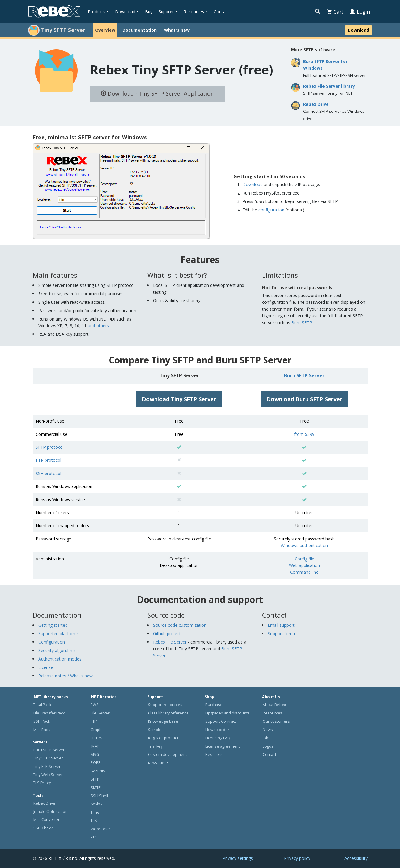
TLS (94, 820)
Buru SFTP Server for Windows (325, 65)
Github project (167, 634)
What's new (177, 30)
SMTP (96, 788)
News (268, 730)
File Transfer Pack (49, 713)
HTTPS (96, 738)
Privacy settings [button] (238, 858)
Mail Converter (46, 820)
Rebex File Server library (329, 86)
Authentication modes (60, 659)
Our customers (276, 721)
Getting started (53, 625)
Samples (156, 730)
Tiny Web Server (48, 775)
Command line (304, 572)
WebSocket (101, 829)
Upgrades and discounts (227, 713)
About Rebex (274, 705)
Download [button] (125, 12)
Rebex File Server (170, 642)
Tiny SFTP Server (48, 758)
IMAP (95, 746)
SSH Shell (99, 796)
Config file (304, 559)
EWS (95, 705)
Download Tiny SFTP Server (179, 399)
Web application (304, 565)
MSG (95, 754)
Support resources (165, 705)
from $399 (304, 434)
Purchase (214, 705)
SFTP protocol (50, 447)
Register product (163, 738)
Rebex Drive (316, 104)
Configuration (52, 642)
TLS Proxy (42, 783)
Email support (281, 625)
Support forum (282, 634)
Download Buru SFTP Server (304, 399)
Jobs (267, 738)
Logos (268, 746)
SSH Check (43, 828)
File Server (100, 713)
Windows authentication (304, 545)
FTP (94, 721)
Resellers (214, 754)
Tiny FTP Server (47, 767)
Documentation (140, 30)
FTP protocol (48, 460)
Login (360, 12)
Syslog (96, 804)
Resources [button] (194, 12)
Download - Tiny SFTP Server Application (157, 93)
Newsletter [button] (157, 763)
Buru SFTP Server (304, 375)
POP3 (96, 763)
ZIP (93, 837)
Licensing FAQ (218, 738)
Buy (149, 12)
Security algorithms (57, 650)
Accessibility (356, 858)
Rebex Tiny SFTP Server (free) (182, 70)
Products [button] (97, 12)
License (46, 667)
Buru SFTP (302, 323)
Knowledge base (163, 721)
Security (98, 771)
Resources (272, 713)
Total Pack (42, 705)
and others (98, 326)
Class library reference (168, 713)
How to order (217, 730)
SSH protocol (48, 473)
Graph (96, 730)
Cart (335, 12)
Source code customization (180, 625)
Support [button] (166, 12)
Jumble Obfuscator (50, 811)
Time (95, 812)
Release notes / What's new (66, 676)
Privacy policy (297, 858)
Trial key (155, 746)
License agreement (223, 746)
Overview (105, 30)
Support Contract (221, 721)
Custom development (167, 754)
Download (358, 30)
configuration (271, 210)
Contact (221, 12)
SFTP (95, 779)
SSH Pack (42, 721)
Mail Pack (41, 730)
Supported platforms (59, 634)
